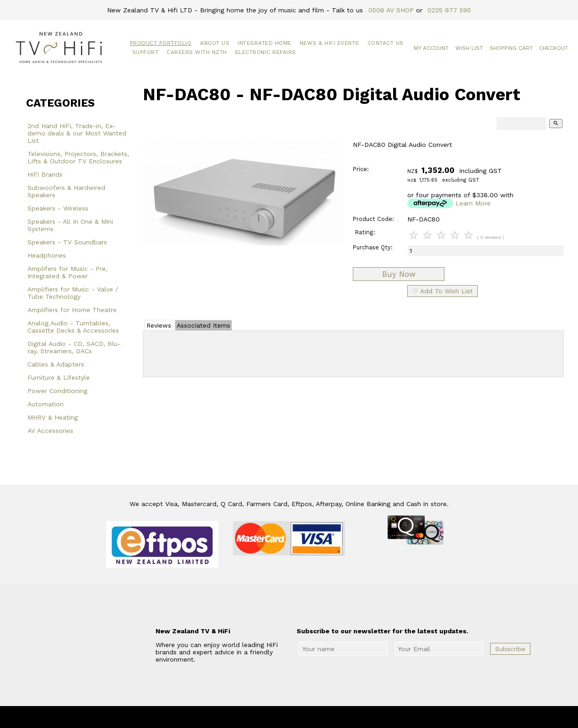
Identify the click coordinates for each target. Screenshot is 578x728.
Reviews (159, 325)
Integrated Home (265, 43)
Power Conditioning (57, 391)
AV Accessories (50, 431)
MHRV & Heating (53, 417)
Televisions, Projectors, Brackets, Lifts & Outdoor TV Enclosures (78, 157)
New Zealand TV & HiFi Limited (313, 717)
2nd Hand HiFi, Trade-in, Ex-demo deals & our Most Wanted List (77, 133)
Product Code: (373, 219)
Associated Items (203, 325)
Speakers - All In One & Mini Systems (70, 225)
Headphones (47, 255)
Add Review (353, 352)
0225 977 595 (449, 10)
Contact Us (386, 43)
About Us (215, 43)
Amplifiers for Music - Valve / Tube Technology (73, 293)
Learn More (473, 203)
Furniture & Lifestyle (59, 377)
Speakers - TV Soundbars (67, 242)
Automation (46, 404)
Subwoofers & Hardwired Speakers (66, 191)
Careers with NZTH (197, 52)
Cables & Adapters (56, 364)
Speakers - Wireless (58, 208)
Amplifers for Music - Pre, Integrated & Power (68, 272)
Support (146, 52)
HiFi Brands (45, 174)
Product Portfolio (161, 43)
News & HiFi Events (330, 43)
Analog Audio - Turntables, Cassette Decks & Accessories (73, 327)
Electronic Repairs (266, 52)
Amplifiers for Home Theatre (72, 310)
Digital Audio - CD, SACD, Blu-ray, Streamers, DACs (74, 347)
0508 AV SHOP (391, 10)
